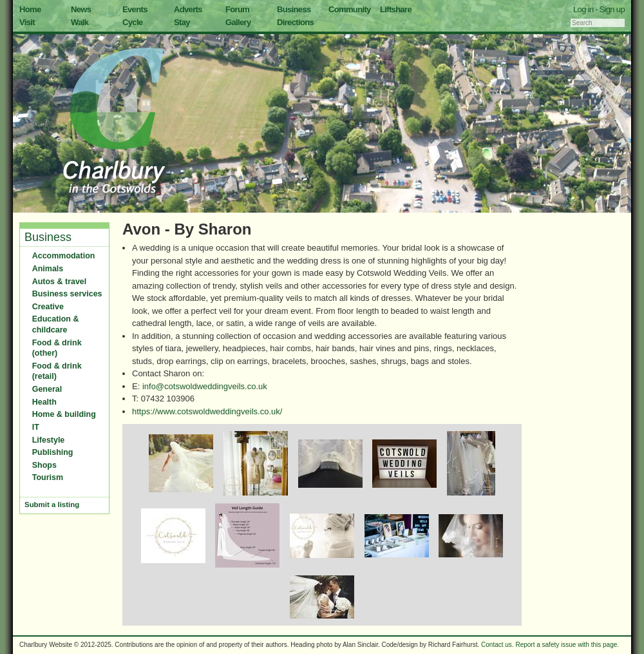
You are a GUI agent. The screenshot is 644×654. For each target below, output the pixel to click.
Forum (237, 9)
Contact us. (497, 645)
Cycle (132, 22)
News (81, 9)
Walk (80, 22)
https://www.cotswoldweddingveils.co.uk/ (207, 411)
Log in (583, 9)
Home (30, 9)
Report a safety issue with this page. (567, 645)
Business (294, 9)
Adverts (188, 9)
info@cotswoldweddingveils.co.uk (205, 386)
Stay (182, 22)
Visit (27, 22)
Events (135, 9)
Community (350, 9)
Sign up (612, 9)
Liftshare (396, 9)
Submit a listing (52, 505)
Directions (295, 22)
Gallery (238, 22)
